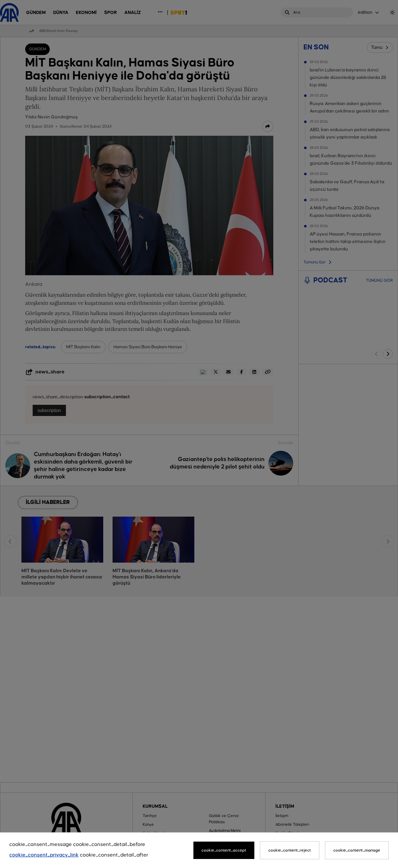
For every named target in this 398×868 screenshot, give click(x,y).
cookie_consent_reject (290, 850)
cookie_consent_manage (357, 850)
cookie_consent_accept (224, 850)
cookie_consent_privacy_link (44, 855)
